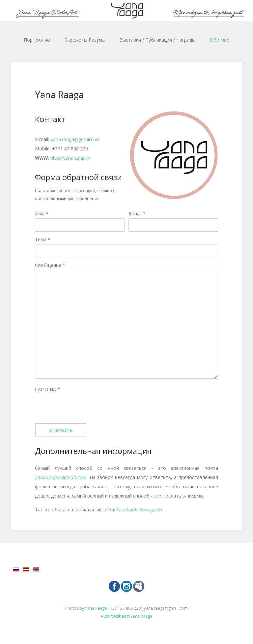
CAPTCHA (47, 389)
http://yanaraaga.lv (70, 158)
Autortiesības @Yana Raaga (126, 616)
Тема (43, 239)
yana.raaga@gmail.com (76, 139)
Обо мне (220, 40)
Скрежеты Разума (85, 40)
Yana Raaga (96, 608)
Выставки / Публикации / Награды (157, 40)
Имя (42, 214)
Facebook (126, 510)
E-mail (137, 214)
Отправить (61, 431)
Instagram (151, 510)
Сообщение (50, 265)
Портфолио (37, 40)
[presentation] (85, 407)
